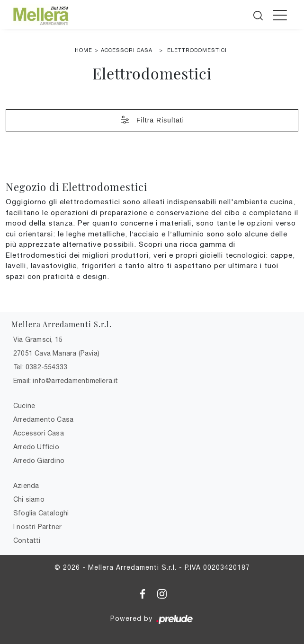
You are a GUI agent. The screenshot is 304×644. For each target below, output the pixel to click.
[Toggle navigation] (280, 15)
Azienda (26, 486)
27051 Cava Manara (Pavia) (56, 353)
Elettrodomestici (197, 50)
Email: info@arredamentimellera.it (66, 381)
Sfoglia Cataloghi (41, 513)
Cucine (24, 406)
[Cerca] (259, 14)
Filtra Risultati (152, 120)
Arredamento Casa (43, 419)
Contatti (27, 540)
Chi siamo (29, 499)
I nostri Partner (37, 527)
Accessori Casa (127, 50)
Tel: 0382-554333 (40, 367)
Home (84, 50)
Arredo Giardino (39, 461)
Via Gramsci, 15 (38, 339)
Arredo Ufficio (36, 447)
